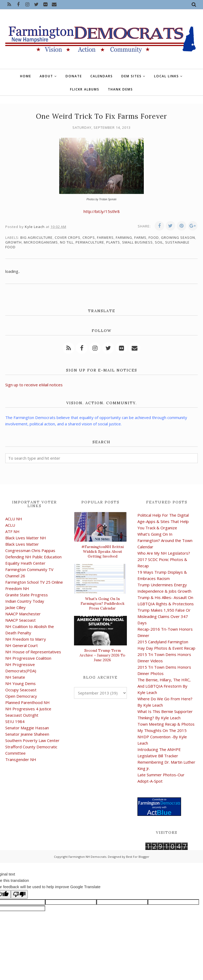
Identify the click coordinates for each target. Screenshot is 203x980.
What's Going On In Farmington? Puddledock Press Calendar (103, 603)
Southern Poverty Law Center (32, 740)
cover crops (68, 237)
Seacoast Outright (22, 715)
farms (140, 237)
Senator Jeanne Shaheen (27, 734)
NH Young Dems (20, 683)
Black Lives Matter (22, 544)
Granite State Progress (27, 595)
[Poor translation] (19, 894)
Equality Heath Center (25, 563)
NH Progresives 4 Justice (28, 709)
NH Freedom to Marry (26, 639)
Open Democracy (21, 696)
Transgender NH (21, 759)
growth (13, 242)
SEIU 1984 (15, 721)
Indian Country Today (25, 601)
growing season (178, 237)
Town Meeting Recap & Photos (166, 724)
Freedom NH (17, 588)
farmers (105, 237)
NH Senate (15, 677)
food (154, 237)
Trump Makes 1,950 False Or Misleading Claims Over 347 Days (164, 616)
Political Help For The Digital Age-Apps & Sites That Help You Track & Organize (163, 521)
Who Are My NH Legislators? (164, 553)
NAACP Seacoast (20, 620)
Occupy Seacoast (21, 690)
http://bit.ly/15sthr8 (102, 211)
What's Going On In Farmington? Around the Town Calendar (165, 540)
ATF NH (12, 531)
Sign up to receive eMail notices (34, 385)
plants (113, 242)
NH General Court (22, 645)
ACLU (10, 525)
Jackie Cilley (15, 607)
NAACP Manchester (23, 614)
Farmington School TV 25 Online (34, 582)
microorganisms (41, 242)
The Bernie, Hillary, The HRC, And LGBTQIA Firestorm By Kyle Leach (164, 686)
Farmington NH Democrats (87, 857)
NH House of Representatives (33, 652)
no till (67, 242)
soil (159, 242)
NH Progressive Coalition (28, 658)
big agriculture (36, 237)
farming (124, 237)
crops (89, 237)
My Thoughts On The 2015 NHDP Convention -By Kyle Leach (162, 737)
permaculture (90, 242)
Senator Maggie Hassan (27, 728)
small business (137, 242)
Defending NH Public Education (33, 557)
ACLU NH (14, 519)
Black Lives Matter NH (26, 538)
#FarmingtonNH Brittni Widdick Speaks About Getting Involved (103, 551)
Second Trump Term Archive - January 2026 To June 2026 (102, 655)
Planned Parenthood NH (27, 702)
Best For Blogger (138, 857)
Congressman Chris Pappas (30, 550)
